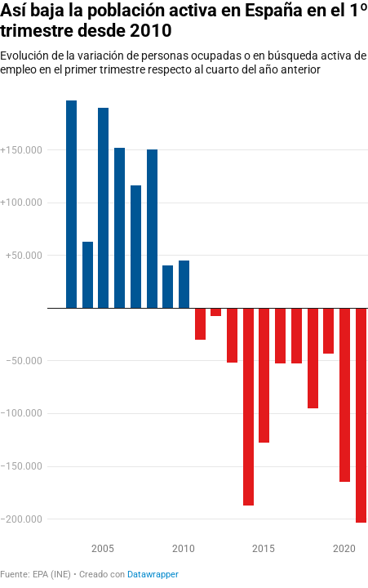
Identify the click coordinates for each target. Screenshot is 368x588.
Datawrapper (153, 575)
